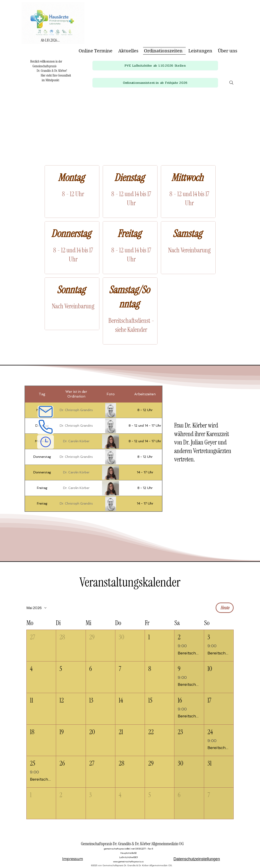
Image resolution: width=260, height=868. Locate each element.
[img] (53, 45)
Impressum (73, 859)
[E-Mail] (46, 412)
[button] (155, 66)
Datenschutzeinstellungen (197, 859)
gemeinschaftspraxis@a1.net (119, 849)
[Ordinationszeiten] (46, 442)
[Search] (231, 83)
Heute (225, 608)
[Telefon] (46, 426)
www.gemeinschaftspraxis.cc (128, 862)
